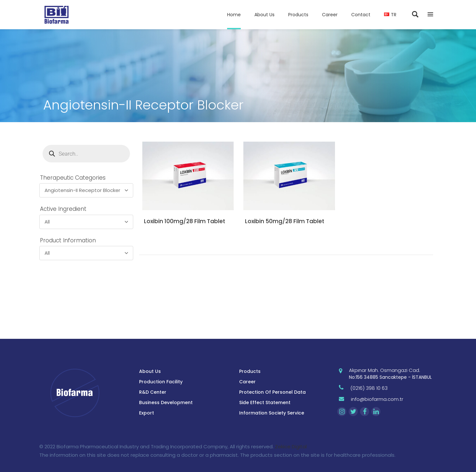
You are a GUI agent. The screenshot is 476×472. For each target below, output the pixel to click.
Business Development (166, 402)
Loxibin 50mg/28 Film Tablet (285, 221)
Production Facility (161, 382)
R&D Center (153, 392)
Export (147, 413)
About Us (150, 371)
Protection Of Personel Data (272, 392)
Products (250, 371)
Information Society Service (272, 413)
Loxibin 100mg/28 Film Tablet (185, 221)
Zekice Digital (291, 446)
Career (247, 382)
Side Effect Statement (265, 402)
